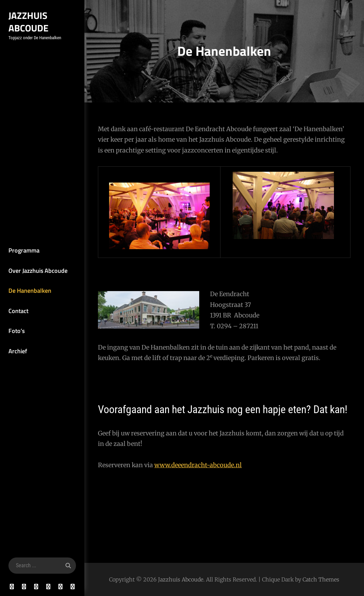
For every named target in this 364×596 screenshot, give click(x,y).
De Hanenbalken (30, 291)
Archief (18, 351)
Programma (24, 250)
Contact (18, 311)
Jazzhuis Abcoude (29, 22)
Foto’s (17, 331)
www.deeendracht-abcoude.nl (198, 465)
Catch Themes (321, 579)
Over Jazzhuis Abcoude (38, 271)
